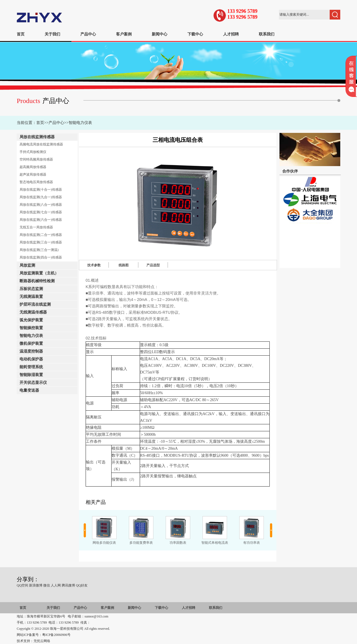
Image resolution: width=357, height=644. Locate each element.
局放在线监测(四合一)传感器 (41, 257)
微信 (47, 585)
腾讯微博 (68, 585)
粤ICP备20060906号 (56, 635)
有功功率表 (252, 543)
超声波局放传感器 (33, 174)
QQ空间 (22, 585)
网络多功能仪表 (104, 543)
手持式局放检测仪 (33, 152)
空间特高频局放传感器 (36, 159)
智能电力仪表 (80, 123)
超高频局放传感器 (33, 167)
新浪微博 (36, 585)
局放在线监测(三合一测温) (39, 250)
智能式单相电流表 (215, 543)
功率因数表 (178, 543)
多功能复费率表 (141, 543)
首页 (21, 34)
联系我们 (267, 34)
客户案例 (124, 34)
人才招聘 (231, 34)
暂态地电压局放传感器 (36, 182)
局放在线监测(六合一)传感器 (41, 220)
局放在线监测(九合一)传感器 (41, 197)
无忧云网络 (42, 641)
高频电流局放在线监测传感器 (41, 144)
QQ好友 (82, 585)
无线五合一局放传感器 (36, 227)
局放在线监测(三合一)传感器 (41, 242)
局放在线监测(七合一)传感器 (41, 212)
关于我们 (52, 34)
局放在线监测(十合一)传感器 (41, 190)
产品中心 (88, 34)
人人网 (56, 585)
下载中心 (195, 34)
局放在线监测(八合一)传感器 (41, 205)
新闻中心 (160, 34)
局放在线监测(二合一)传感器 (41, 235)
